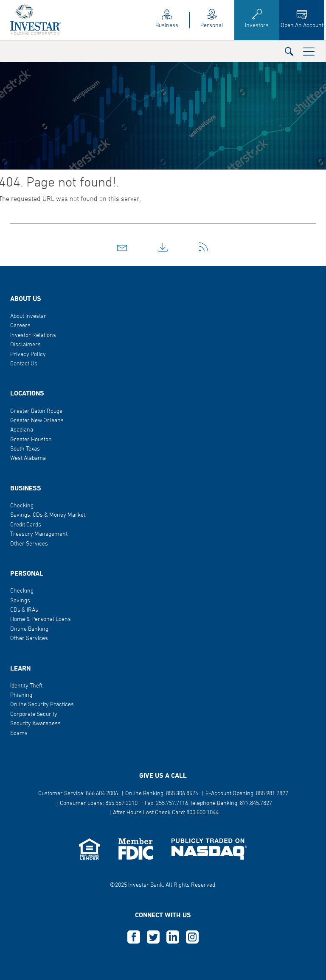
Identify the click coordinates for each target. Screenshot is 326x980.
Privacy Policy (28, 355)
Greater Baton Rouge (36, 411)
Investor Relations (33, 335)
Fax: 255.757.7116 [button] (166, 803)
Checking (22, 506)
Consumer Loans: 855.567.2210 (99, 803)
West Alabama (28, 458)
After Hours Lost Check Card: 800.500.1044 (166, 813)
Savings (20, 601)
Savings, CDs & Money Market (48, 515)
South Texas (25, 449)
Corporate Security (34, 714)
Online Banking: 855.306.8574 (162, 794)
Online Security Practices (42, 705)
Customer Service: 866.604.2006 (78, 794)
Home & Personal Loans (41, 619)
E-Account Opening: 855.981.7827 (247, 794)
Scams (19, 734)
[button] (289, 51)
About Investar (28, 316)
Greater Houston (31, 440)
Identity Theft (26, 686)
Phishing (21, 695)
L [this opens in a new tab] (173, 937)
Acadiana (22, 430)
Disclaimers (25, 345)
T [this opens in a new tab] (153, 937)
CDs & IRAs (24, 610)
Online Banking (29, 629)
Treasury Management (39, 534)
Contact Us (24, 364)
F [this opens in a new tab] (134, 937)
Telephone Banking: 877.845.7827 (231, 803)
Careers (20, 326)
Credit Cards (26, 525)
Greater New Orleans (37, 421)
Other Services (29, 544)
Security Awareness (35, 724)
